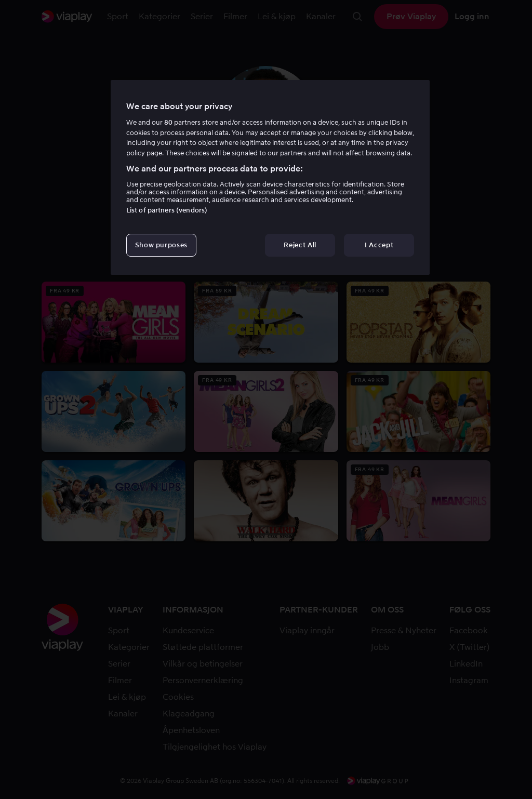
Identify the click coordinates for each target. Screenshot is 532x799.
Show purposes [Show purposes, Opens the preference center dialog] (161, 245)
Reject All (300, 245)
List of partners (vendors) (167, 210)
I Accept (379, 245)
